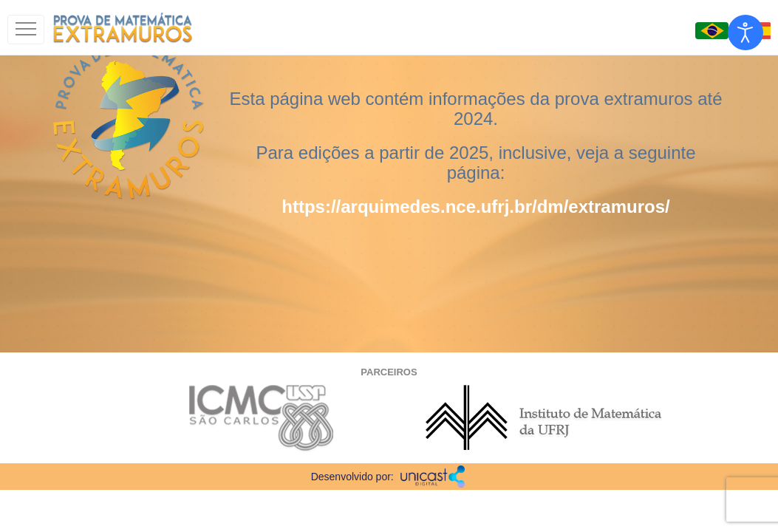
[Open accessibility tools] (745, 33)
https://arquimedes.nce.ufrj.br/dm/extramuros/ (475, 207)
